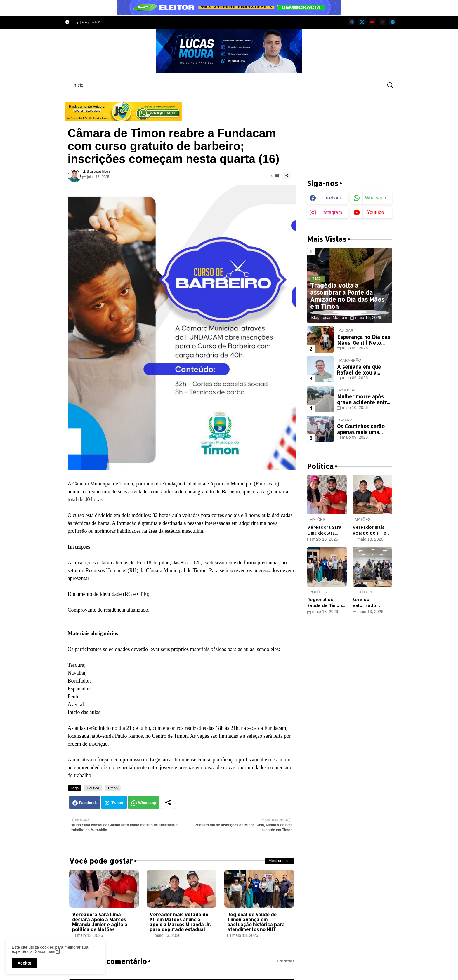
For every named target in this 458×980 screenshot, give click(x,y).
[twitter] (362, 22)
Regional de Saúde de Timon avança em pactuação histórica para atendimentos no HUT (256, 922)
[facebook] (352, 22)
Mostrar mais (279, 861)
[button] (390, 85)
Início (78, 85)
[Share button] (168, 802)
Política (93, 788)
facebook (332, 198)
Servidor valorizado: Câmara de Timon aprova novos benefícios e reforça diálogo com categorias (371, 602)
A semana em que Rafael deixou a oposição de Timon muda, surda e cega (361, 370)
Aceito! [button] (24, 963)
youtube (375, 212)
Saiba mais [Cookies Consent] (45, 951)
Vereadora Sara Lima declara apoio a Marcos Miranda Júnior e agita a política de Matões (100, 922)
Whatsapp (147, 803)
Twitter (117, 803)
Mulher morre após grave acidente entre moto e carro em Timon (364, 400)
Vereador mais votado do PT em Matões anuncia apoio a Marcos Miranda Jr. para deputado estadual (180, 922)
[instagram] (382, 22)
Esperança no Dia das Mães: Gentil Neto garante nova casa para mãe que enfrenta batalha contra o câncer (364, 340)
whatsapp (375, 198)
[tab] (78, 85)
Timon (113, 788)
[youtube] (372, 22)
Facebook (88, 803)
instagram (332, 212)
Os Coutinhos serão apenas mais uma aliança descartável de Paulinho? (362, 429)
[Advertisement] (350, 134)
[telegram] (393, 22)
